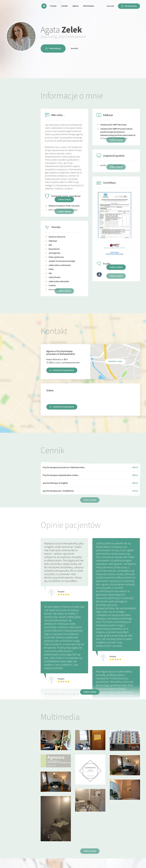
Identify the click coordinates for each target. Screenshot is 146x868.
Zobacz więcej (64, 199)
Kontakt (110, 6)
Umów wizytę (129, 6)
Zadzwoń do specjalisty (62, 370)
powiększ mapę (115, 361)
